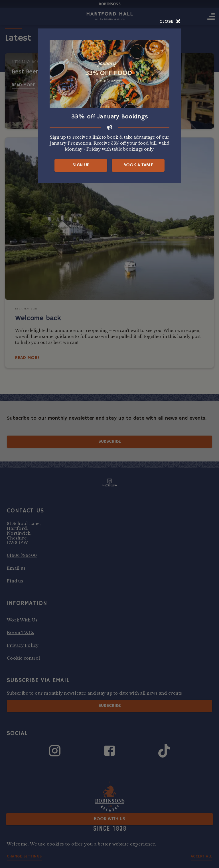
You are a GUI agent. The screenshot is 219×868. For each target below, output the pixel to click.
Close (170, 22)
